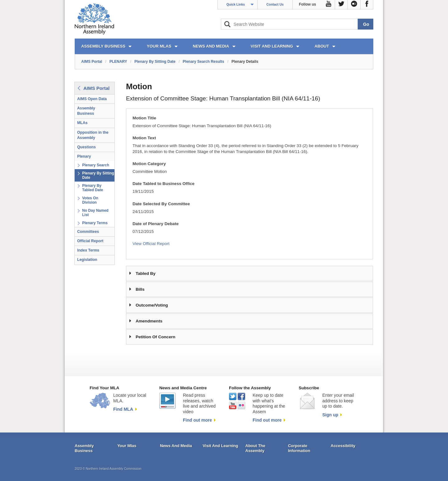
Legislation (87, 260)
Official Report (90, 241)
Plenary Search (96, 165)
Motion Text (144, 138)
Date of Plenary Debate (156, 224)
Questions (86, 147)
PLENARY (118, 62)
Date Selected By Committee (161, 204)
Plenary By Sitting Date (155, 62)
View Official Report (151, 244)
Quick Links (236, 4)
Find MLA (123, 409)
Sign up (330, 415)
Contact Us (275, 4)
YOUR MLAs (159, 46)
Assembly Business (86, 111)
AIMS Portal (92, 62)
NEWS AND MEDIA (211, 46)
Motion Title (144, 118)
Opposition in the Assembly (93, 135)
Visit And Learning (220, 446)
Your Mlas (127, 446)
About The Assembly (255, 448)
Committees (88, 232)
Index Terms (88, 250)
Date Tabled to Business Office (163, 184)
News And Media (176, 446)
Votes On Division (90, 200)
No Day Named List (95, 213)
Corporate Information (299, 448)
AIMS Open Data (92, 99)
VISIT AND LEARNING (272, 46)
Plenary (84, 156)
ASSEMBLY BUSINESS (103, 46)
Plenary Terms (95, 223)
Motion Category (149, 164)
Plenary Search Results (203, 62)
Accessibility (343, 446)
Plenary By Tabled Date (93, 188)
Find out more (197, 420)
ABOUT (322, 46)
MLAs (82, 123)
